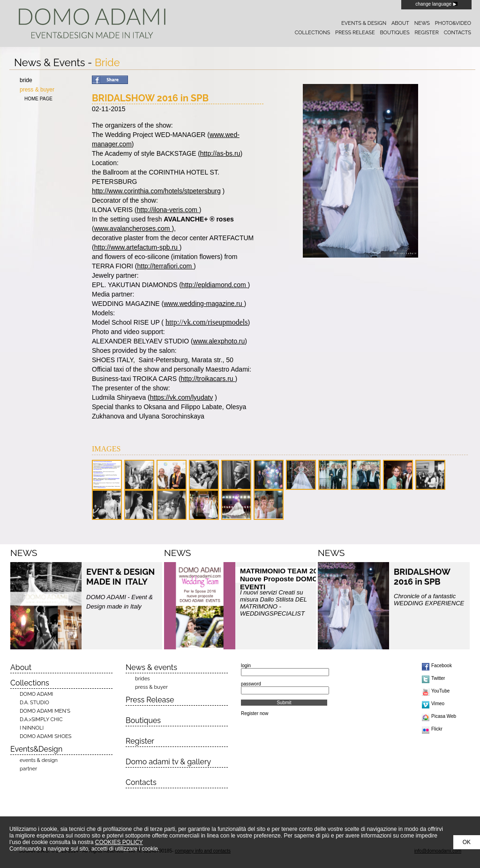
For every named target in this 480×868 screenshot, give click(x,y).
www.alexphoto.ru (219, 341)
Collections (30, 683)
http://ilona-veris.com (168, 210)
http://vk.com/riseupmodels (207, 322)
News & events (151, 667)
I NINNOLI (32, 728)
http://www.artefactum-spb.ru (137, 247)
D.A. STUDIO (34, 703)
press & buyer (37, 90)
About (21, 667)
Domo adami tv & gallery (168, 762)
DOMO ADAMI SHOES (46, 736)
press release (355, 33)
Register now (255, 713)
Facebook (442, 666)
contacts (457, 33)
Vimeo (438, 704)
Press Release (150, 700)
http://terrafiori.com (165, 266)
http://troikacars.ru (208, 379)
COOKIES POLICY (119, 842)
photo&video (453, 23)
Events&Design (36, 749)
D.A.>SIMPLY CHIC (41, 720)
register (427, 33)
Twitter (438, 678)
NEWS (24, 553)
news (422, 23)
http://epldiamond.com (215, 285)
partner (28, 769)
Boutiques (143, 720)
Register (140, 741)
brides (142, 679)
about (400, 23)
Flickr (437, 729)
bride (26, 80)
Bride (107, 62)
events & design (364, 23)
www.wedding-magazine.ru (204, 304)
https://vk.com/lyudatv (182, 397)
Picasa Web (444, 716)
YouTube (440, 691)
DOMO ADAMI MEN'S (45, 711)
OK (467, 842)
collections (312, 33)
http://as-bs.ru (220, 153)
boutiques (394, 33)
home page (38, 99)
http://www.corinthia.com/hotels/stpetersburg (156, 191)
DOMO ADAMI (36, 694)
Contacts (141, 782)
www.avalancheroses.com (133, 228)
